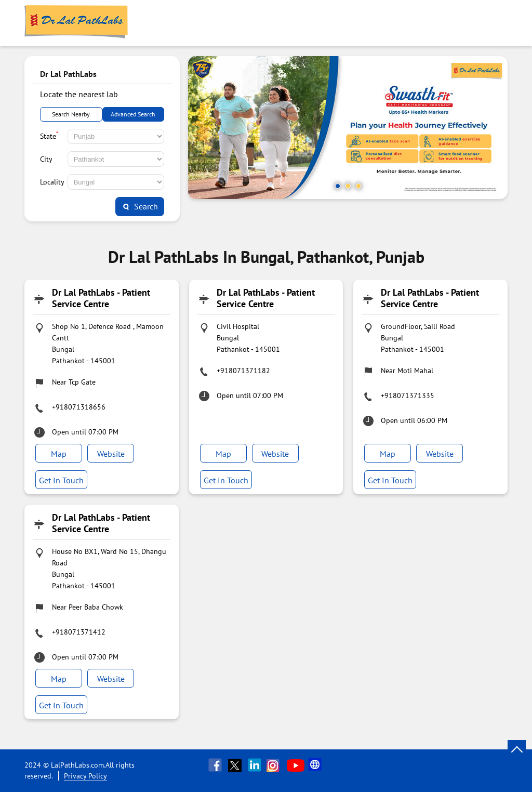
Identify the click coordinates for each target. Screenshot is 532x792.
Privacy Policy (85, 776)
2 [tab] (348, 186)
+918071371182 (243, 371)
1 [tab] (338, 186)
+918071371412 (79, 632)
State (49, 135)
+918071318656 (79, 407)
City (46, 159)
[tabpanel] (348, 128)
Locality (52, 182)
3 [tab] (358, 186)
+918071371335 (408, 395)
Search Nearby (71, 114)
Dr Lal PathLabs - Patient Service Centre (101, 298)
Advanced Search (133, 114)
